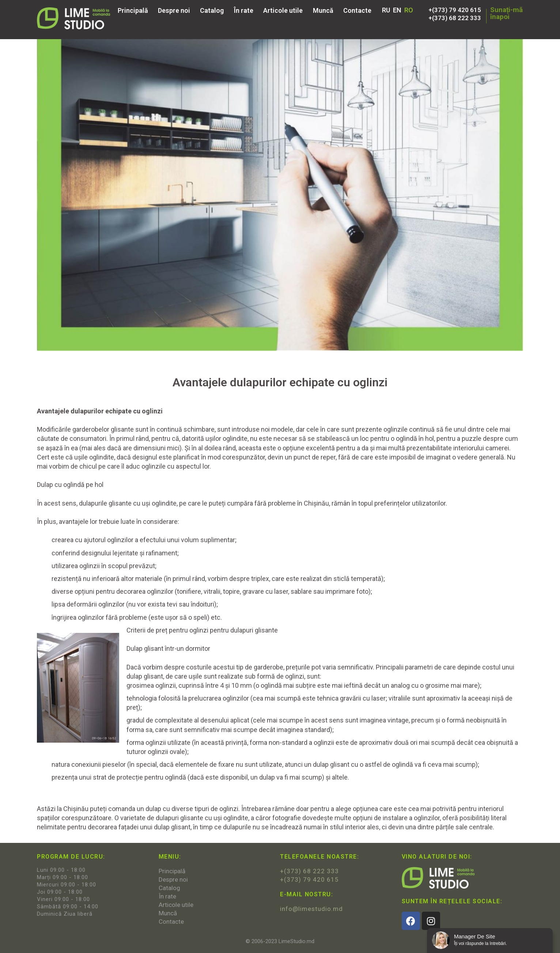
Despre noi (174, 11)
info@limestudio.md (311, 909)
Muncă (323, 11)
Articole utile (283, 11)
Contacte (357, 11)
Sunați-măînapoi (506, 13)
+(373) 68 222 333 (455, 18)
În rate (244, 11)
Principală (133, 11)
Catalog (212, 11)
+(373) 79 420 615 (455, 10)
